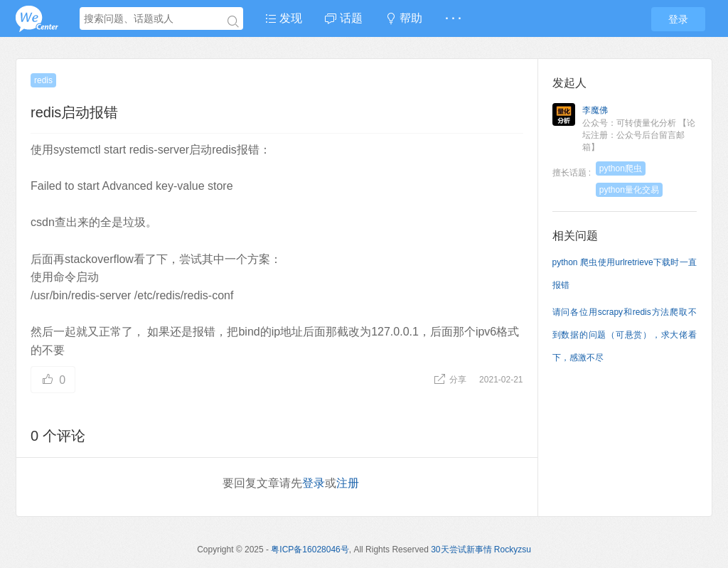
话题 (343, 18)
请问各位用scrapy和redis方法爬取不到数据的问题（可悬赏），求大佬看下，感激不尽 (625, 335)
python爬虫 (621, 168)
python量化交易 (629, 190)
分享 (451, 380)
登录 (678, 19)
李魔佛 (595, 110)
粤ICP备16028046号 (310, 550)
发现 (284, 18)
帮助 (404, 18)
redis (43, 80)
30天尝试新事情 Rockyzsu (481, 550)
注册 (348, 483)
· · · (453, 18)
